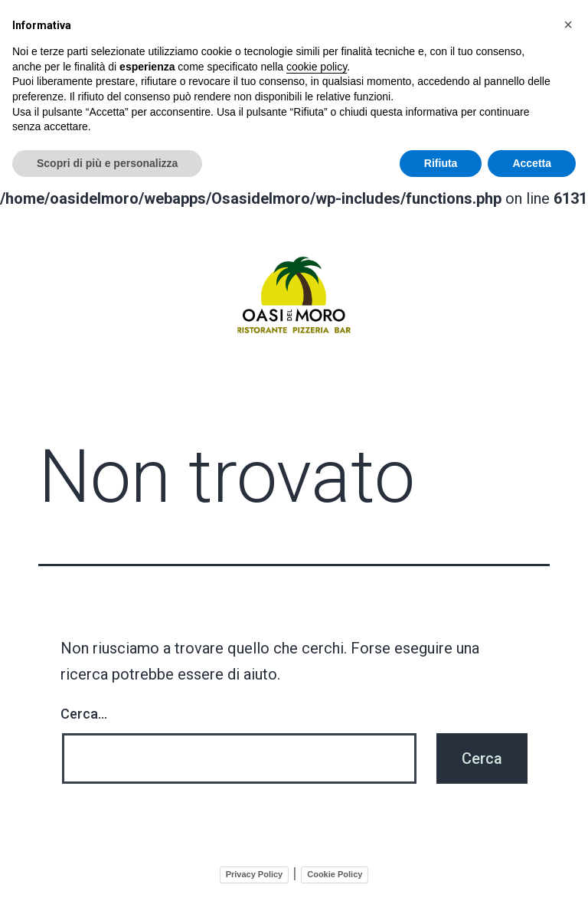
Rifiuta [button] (441, 163)
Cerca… (84, 711)
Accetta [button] (532, 163)
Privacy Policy (255, 871)
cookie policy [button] (317, 67)
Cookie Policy (335, 871)
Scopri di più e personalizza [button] (107, 163)
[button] (568, 25)
